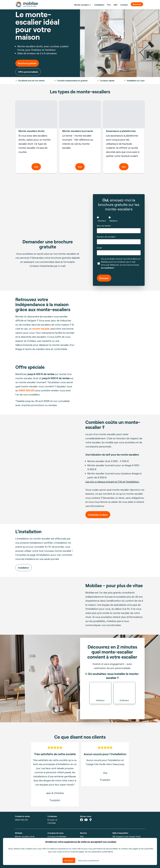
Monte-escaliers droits (31, 131)
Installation (23, 568)
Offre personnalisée (28, 72)
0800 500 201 (27, 390)
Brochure (137, 4)
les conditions (107, 268)
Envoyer (104, 278)
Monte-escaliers (83, 5)
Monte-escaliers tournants (78, 131)
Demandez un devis (98, 515)
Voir (36, 167)
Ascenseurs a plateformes (121, 131)
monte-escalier (41, 329)
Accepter (69, 860)
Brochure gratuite (27, 63)
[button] (100, 693)
